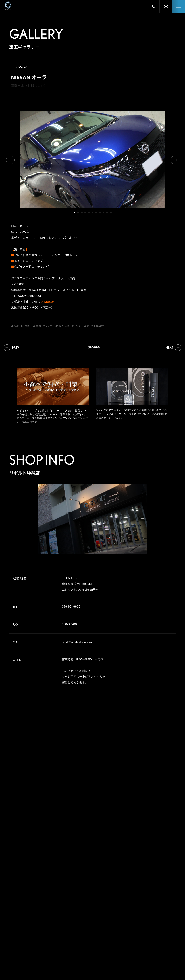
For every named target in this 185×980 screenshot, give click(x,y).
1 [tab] (74, 212)
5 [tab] (89, 212)
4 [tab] (85, 212)
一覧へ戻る (93, 347)
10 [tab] (107, 212)
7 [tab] (96, 212)
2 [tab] (78, 212)
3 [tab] (82, 212)
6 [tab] (93, 212)
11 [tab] (111, 212)
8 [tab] (100, 212)
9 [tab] (103, 212)
